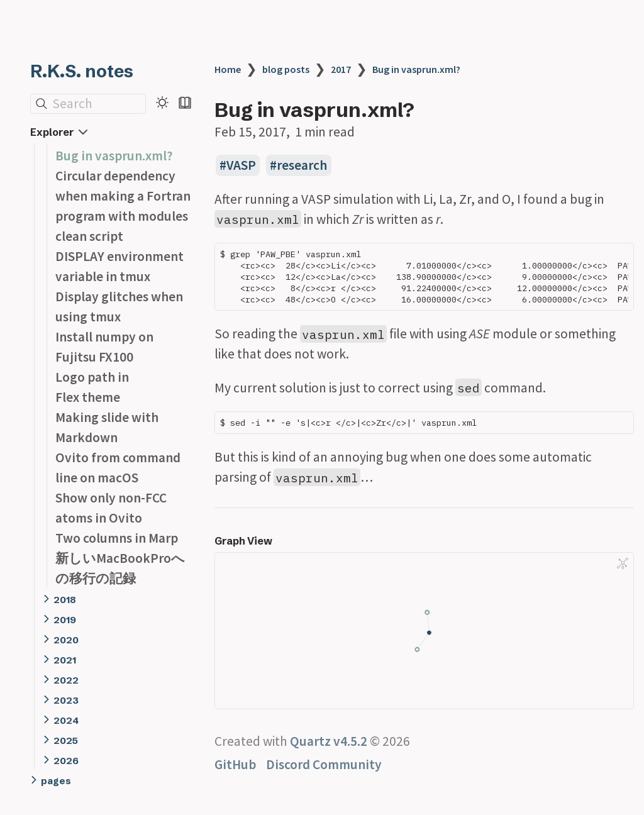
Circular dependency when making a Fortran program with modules (123, 196)
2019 (65, 620)
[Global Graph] (623, 563)
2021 (65, 660)
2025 (66, 740)
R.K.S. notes (82, 71)
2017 (341, 69)
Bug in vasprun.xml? (114, 156)
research (302, 165)
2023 (66, 700)
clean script (89, 236)
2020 (66, 640)
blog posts (286, 69)
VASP (241, 165)
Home (228, 69)
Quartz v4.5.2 (329, 741)
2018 (65, 600)
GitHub (235, 764)
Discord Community (324, 764)
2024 (66, 720)
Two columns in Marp (117, 538)
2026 (66, 761)
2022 (66, 680)
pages (56, 781)
